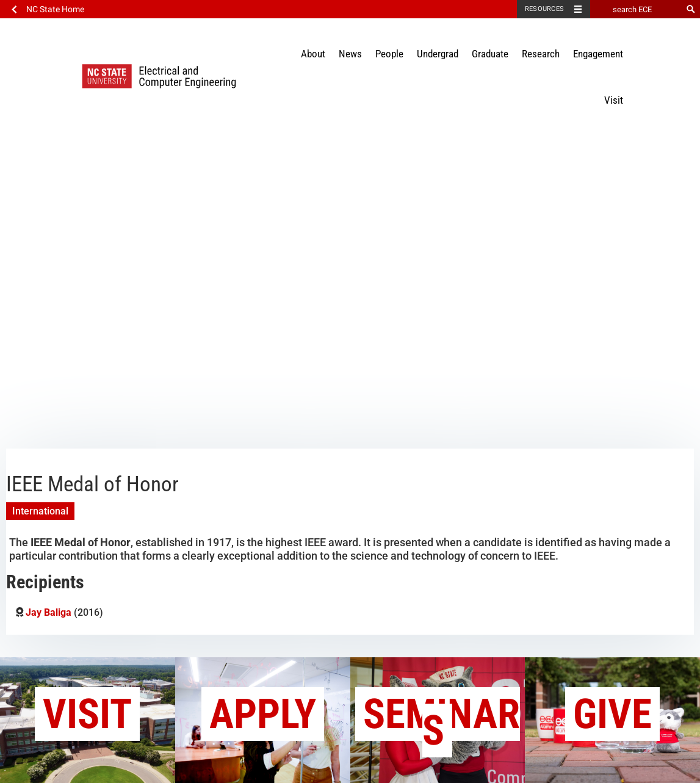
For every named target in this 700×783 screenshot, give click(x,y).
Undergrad (438, 54)
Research (541, 54)
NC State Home (55, 9)
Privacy (553, 769)
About (313, 54)
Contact (420, 769)
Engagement (598, 54)
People (389, 54)
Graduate (490, 54)
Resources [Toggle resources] (544, 9)
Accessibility (487, 769)
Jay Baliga (49, 349)
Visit (614, 100)
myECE (604, 769)
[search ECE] (636, 9)
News (350, 54)
